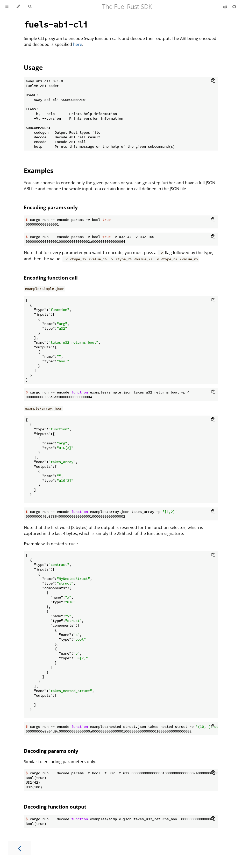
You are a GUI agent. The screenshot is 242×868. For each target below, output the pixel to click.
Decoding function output (55, 807)
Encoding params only (51, 207)
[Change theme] (18, 6)
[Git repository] (234, 6)
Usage (33, 67)
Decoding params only (51, 751)
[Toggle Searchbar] (30, 6)
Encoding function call (51, 278)
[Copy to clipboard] (213, 81)
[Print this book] (226, 6)
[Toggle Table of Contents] (7, 6)
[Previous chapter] (19, 848)
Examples (39, 170)
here (78, 44)
